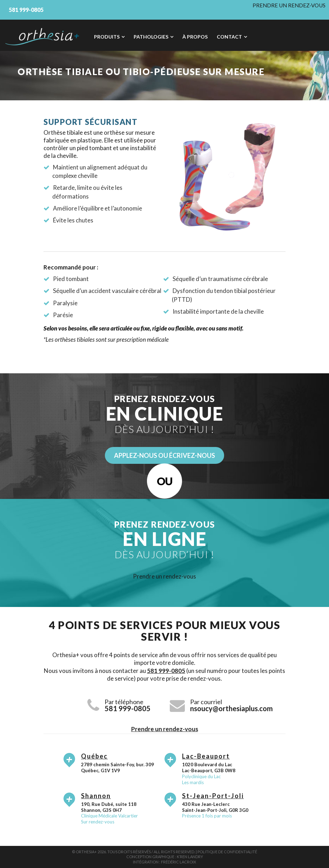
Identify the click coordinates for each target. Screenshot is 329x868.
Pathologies (151, 37)
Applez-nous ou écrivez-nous (164, 455)
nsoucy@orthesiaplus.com (231, 708)
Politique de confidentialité (227, 852)
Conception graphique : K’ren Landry (165, 857)
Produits (107, 37)
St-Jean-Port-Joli (213, 796)
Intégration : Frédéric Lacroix (164, 862)
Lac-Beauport (206, 756)
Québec (94, 756)
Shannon (96, 796)
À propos (195, 37)
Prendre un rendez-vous (289, 5)
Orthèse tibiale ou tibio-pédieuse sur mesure (141, 72)
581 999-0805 (166, 671)
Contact (229, 37)
